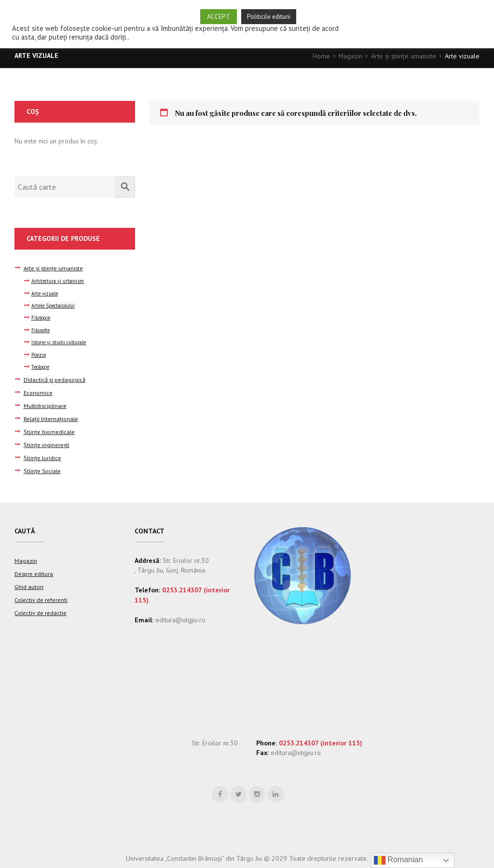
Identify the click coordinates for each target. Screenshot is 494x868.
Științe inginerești (47, 442)
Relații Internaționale (51, 417)
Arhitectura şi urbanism (58, 280)
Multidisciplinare (45, 404)
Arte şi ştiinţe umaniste (404, 56)
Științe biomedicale (49, 430)
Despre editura (34, 569)
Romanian (398, 860)
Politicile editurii (269, 17)
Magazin (350, 56)
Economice (38, 392)
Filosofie (41, 330)
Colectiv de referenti (41, 594)
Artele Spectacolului (54, 305)
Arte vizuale (45, 293)
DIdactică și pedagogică (55, 379)
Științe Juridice (42, 455)
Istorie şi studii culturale (59, 342)
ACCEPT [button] (219, 16)
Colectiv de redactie (41, 607)
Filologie (41, 318)
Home (321, 56)
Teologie (41, 366)
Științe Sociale (42, 467)
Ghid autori (29, 582)
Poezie (39, 354)
